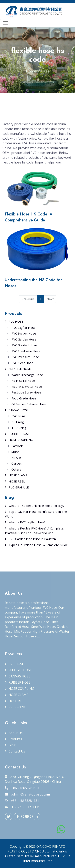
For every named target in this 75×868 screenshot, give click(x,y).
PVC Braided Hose (24, 345)
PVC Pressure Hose (25, 357)
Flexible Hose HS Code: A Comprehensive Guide (29, 217)
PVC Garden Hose (24, 339)
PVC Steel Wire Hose (26, 351)
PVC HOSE (16, 321)
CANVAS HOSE (19, 410)
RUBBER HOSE (19, 434)
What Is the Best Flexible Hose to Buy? (36, 506)
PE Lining (18, 422)
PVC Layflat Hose (23, 328)
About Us (16, 733)
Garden (16, 463)
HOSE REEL (17, 481)
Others (16, 469)
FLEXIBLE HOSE (20, 369)
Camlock (17, 446)
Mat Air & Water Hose (27, 387)
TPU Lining (19, 428)
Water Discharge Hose (27, 375)
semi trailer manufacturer (36, 856)
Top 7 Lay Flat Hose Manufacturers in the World (36, 514)
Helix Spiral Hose (23, 381)
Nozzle (16, 458)
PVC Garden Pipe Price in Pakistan (32, 539)
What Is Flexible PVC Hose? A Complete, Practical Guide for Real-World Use (35, 531)
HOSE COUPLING (21, 440)
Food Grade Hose (24, 398)
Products (13, 313)
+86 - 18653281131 (22, 788)
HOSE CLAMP (18, 475)
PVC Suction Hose (24, 333)
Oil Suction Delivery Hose (29, 404)
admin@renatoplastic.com (27, 794)
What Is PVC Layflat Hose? (27, 522)
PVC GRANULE (19, 487)
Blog (12, 745)
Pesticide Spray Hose (26, 392)
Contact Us (17, 751)
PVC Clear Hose (22, 363)
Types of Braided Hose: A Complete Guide (38, 545)
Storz (15, 452)
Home (31, 71)
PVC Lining (18, 416)
